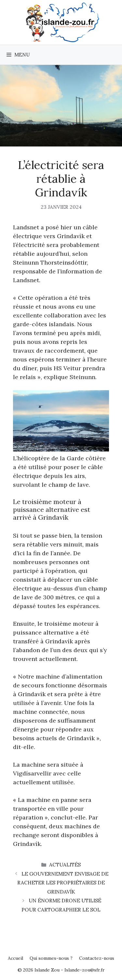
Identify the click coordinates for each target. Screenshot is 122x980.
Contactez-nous (97, 958)
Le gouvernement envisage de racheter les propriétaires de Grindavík (63, 883)
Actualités (65, 865)
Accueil (15, 958)
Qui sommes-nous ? (51, 958)
